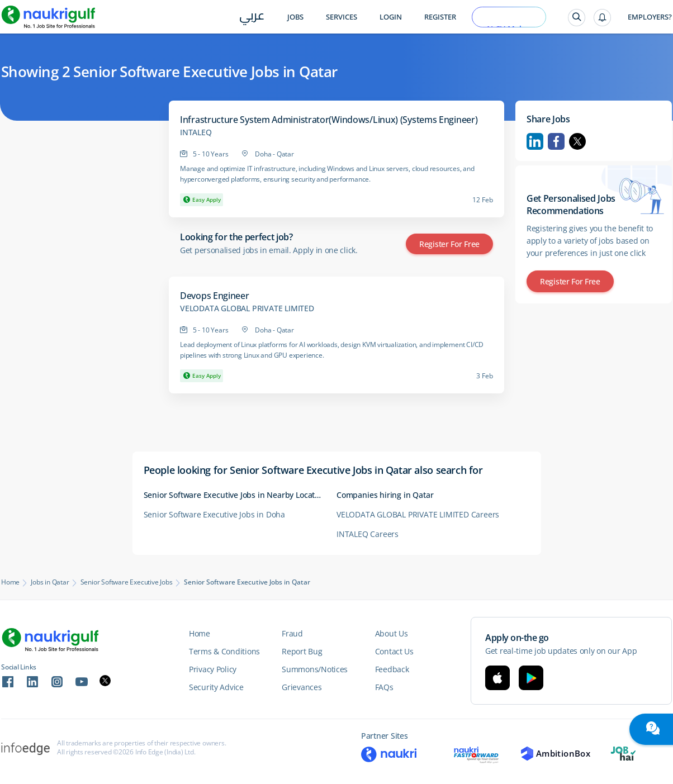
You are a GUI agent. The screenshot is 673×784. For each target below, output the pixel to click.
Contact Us (394, 651)
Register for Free (449, 244)
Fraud (292, 633)
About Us (392, 633)
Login (391, 17)
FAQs (384, 687)
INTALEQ (196, 132)
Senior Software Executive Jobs (127, 582)
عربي (252, 18)
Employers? (650, 17)
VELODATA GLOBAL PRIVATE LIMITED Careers (418, 514)
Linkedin (535, 141)
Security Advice (216, 687)
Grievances (302, 687)
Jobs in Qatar (50, 582)
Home (10, 582)
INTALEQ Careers (368, 534)
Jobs (295, 17)
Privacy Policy (213, 669)
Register (440, 17)
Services (342, 17)
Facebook (556, 141)
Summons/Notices (315, 669)
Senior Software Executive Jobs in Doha (214, 514)
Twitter (577, 141)
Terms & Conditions (224, 651)
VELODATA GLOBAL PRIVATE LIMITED (247, 308)
